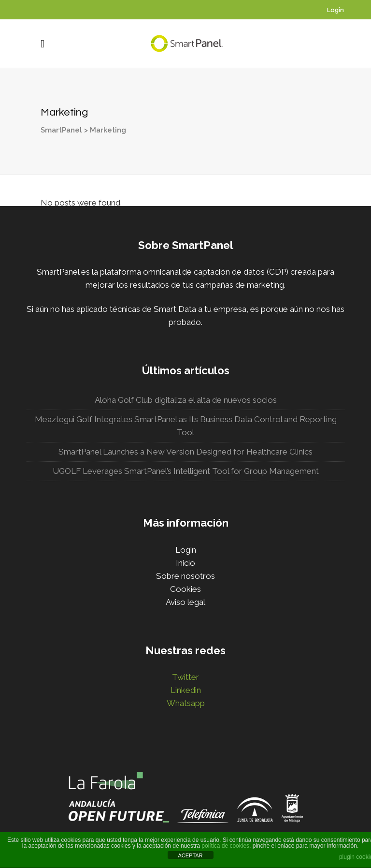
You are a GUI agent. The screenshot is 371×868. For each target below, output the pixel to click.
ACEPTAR (190, 855)
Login (335, 10)
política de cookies (225, 846)
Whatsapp (186, 703)
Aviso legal (185, 602)
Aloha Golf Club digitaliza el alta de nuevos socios (186, 400)
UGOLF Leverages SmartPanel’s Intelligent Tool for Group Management (186, 471)
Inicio (185, 563)
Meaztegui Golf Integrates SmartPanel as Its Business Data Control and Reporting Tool (186, 426)
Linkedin (186, 690)
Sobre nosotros (185, 576)
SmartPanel (50, 130)
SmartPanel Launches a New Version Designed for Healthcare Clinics (185, 452)
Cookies (185, 589)
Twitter (185, 677)
